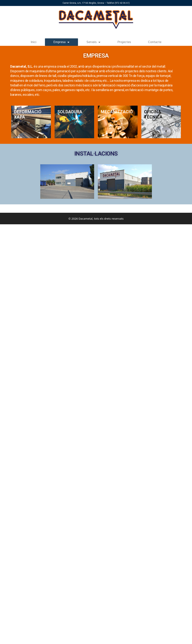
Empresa (61, 42)
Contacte (155, 42)
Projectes (124, 42)
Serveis (93, 42)
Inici (34, 42)
